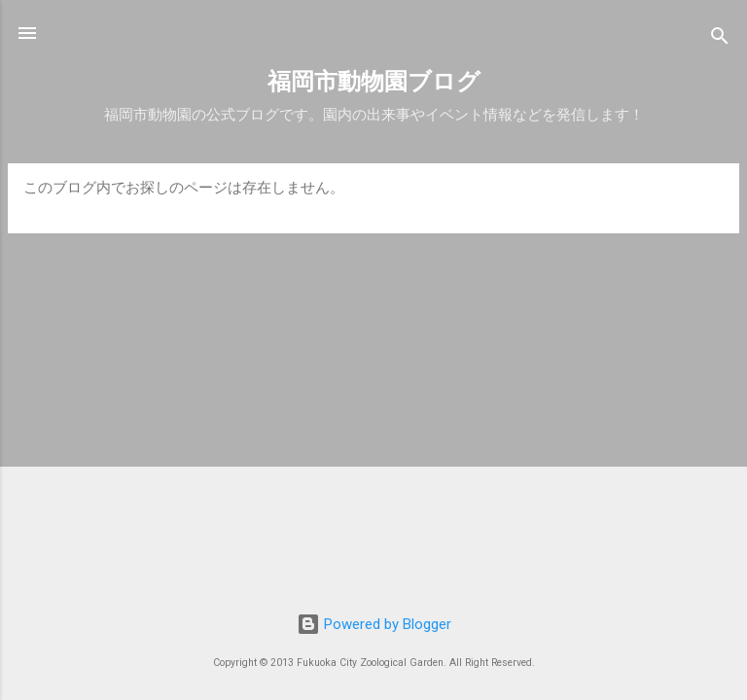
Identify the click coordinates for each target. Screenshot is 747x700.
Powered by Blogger (374, 624)
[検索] (720, 39)
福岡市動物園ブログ (374, 82)
